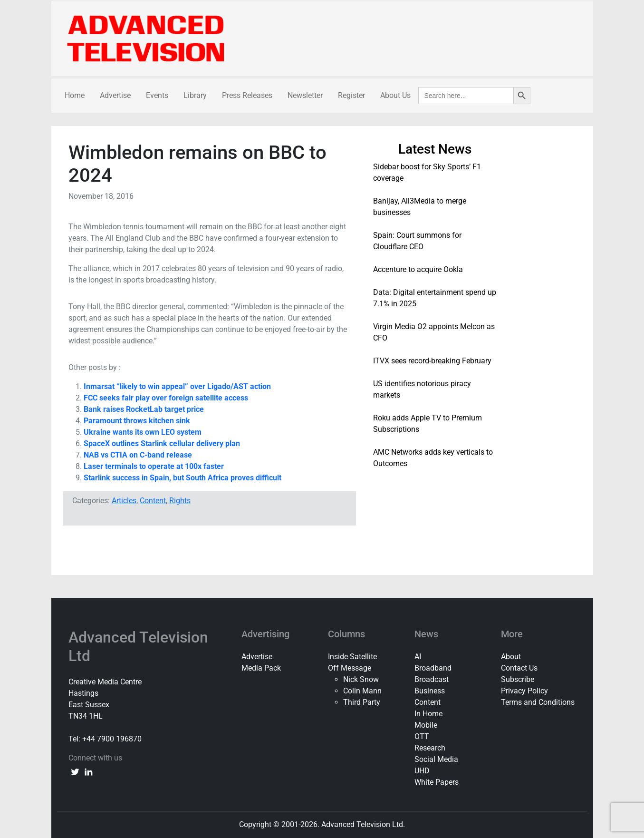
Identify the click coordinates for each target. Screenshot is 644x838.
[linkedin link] (88, 771)
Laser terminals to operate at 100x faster (154, 466)
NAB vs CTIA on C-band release (138, 455)
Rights (180, 501)
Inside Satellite (352, 657)
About (511, 657)
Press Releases (247, 95)
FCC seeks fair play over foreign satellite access (166, 398)
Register (351, 95)
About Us (395, 95)
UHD (422, 771)
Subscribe (518, 679)
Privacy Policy (524, 691)
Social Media (436, 759)
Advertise (115, 95)
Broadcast (432, 679)
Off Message (350, 668)
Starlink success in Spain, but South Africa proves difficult (183, 478)
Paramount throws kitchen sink (137, 421)
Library (195, 95)
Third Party (362, 702)
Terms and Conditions (538, 702)
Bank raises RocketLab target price (144, 409)
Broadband (433, 668)
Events (157, 95)
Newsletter (305, 95)
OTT (422, 736)
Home (75, 95)
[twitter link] (75, 771)
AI (418, 657)
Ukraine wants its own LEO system (143, 432)
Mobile (426, 725)
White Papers (437, 782)
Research (430, 748)
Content (153, 501)
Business (430, 691)
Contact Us (519, 668)
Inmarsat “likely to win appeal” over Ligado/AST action (177, 386)
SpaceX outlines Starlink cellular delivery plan (162, 443)
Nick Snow (361, 679)
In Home (428, 714)
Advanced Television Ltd (138, 646)
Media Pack (261, 668)
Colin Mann (362, 691)
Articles (124, 501)
